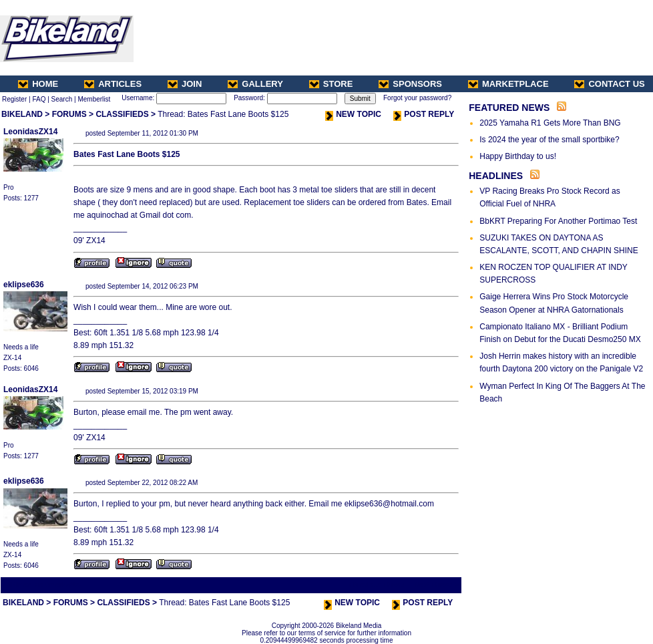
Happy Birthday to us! (518, 156)
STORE (331, 84)
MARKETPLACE (508, 84)
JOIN (185, 84)
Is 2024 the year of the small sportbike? (549, 140)
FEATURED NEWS (509, 108)
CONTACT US (609, 84)
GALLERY (255, 84)
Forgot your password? (417, 98)
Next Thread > (437, 585)
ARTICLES (113, 84)
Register (14, 99)
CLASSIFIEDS (122, 114)
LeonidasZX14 (30, 132)
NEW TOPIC (353, 114)
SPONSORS (410, 84)
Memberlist (94, 99)
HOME (38, 84)
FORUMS (69, 114)
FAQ (39, 99)
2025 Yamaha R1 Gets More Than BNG (550, 123)
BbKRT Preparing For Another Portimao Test (558, 221)
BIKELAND (22, 114)
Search (62, 99)
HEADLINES (496, 176)
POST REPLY (424, 114)
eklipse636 (24, 285)
